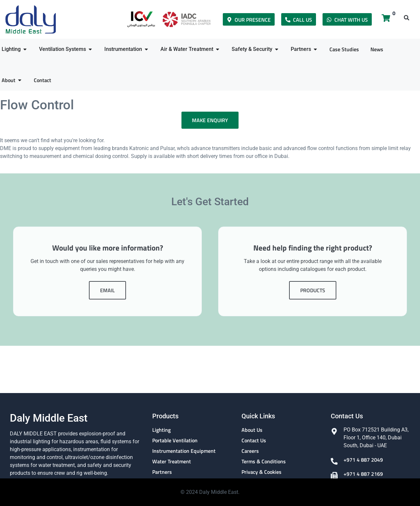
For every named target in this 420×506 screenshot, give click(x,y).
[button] (407, 18)
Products (313, 294)
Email (107, 294)
